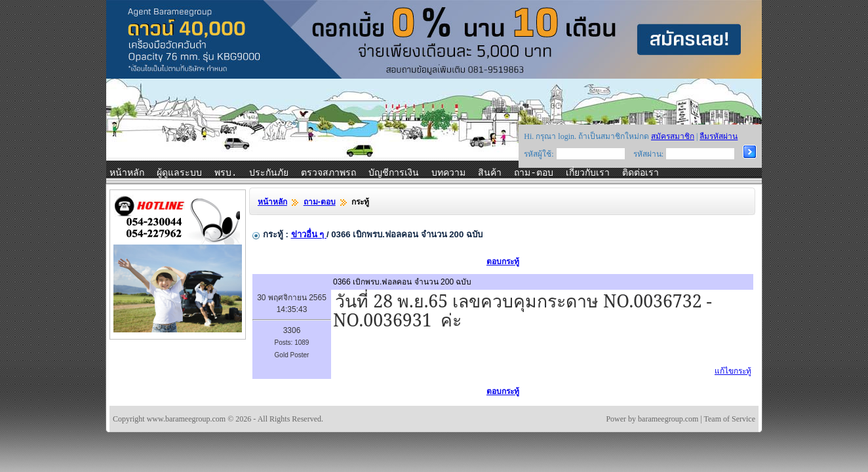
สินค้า (490, 173)
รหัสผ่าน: (648, 154)
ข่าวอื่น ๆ (309, 234)
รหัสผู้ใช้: (539, 154)
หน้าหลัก (127, 173)
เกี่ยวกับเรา (588, 173)
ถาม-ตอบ (533, 173)
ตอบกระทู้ (503, 262)
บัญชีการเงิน (394, 173)
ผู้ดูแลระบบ (179, 173)
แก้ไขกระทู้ (733, 371)
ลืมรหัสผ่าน (719, 136)
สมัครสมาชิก (673, 136)
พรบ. (226, 173)
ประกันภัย (269, 173)
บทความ (448, 173)
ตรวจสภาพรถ (328, 173)
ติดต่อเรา (641, 173)
